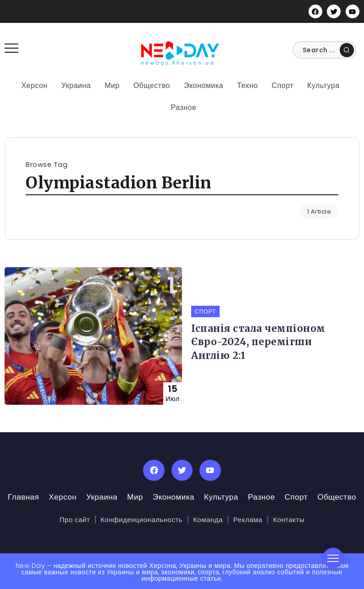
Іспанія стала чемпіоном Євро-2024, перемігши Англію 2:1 (258, 342)
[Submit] (347, 50)
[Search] (328, 50)
